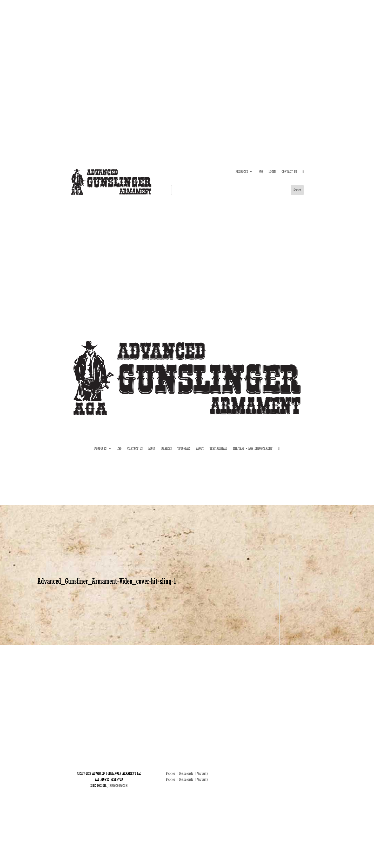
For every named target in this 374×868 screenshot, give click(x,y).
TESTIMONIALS (218, 449)
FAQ (261, 172)
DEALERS (282, 57)
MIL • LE (298, 57)
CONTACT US (289, 172)
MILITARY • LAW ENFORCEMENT (253, 449)
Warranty (203, 773)
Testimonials (186, 773)
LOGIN (272, 172)
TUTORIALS (264, 57)
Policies (170, 773)
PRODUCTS (242, 172)
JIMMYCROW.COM (118, 786)
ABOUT (248, 57)
